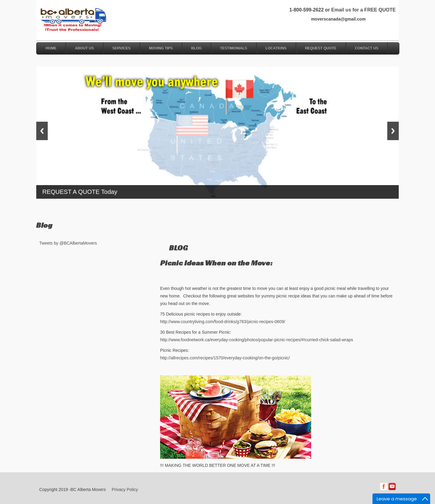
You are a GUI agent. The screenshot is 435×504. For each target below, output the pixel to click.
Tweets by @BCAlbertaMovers (68, 243)
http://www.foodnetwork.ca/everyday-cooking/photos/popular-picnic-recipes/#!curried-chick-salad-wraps (257, 340)
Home (51, 48)
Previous (42, 131)
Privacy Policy (125, 490)
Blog (197, 48)
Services (121, 48)
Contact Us (367, 48)
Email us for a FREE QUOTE (363, 10)
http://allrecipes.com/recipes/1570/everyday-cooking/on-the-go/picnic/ (225, 358)
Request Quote (321, 48)
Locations (276, 48)
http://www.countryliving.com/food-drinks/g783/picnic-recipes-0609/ (223, 322)
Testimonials (234, 48)
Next (393, 131)
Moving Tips (161, 48)
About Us (84, 48)
